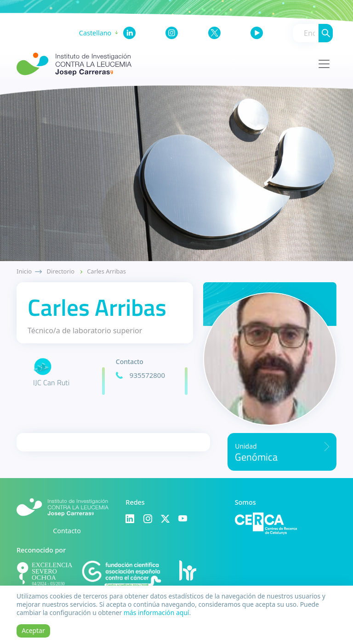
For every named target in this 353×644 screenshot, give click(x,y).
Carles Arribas (106, 271)
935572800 (147, 375)
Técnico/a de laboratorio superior (85, 331)
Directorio (61, 271)
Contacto (67, 531)
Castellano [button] (95, 33)
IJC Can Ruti (51, 382)
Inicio (24, 271)
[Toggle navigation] (324, 64)
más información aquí (156, 613)
